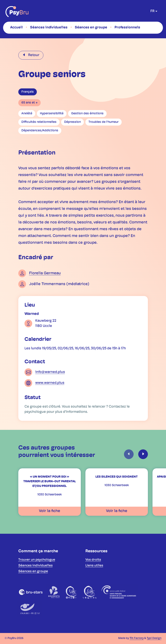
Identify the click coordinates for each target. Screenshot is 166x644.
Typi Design (154, 638)
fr (152, 11)
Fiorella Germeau (45, 273)
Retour (33, 55)
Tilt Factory (137, 638)
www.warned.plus (50, 383)
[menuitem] (16, 27)
